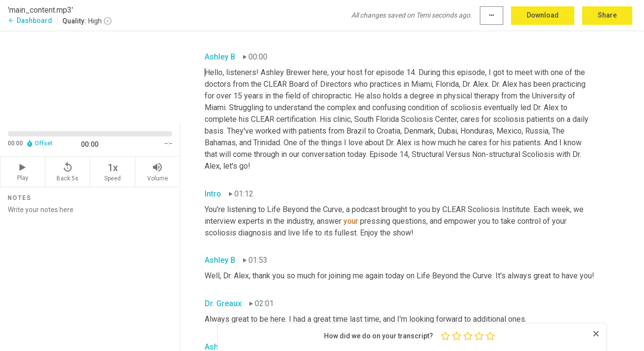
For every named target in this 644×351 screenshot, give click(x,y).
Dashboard (30, 20)
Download (543, 15)
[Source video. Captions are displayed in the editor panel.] (90, 76)
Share (607, 15)
